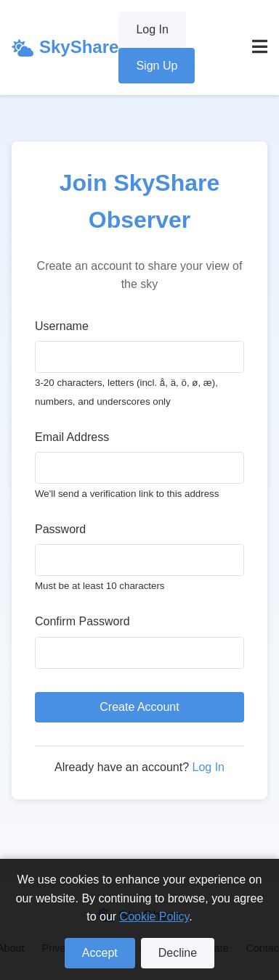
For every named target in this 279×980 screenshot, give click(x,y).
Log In (152, 29)
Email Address (72, 437)
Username (62, 326)
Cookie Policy (155, 917)
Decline (178, 953)
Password (60, 529)
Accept (100, 953)
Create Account (139, 707)
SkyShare (65, 47)
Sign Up (157, 66)
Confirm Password (82, 621)
